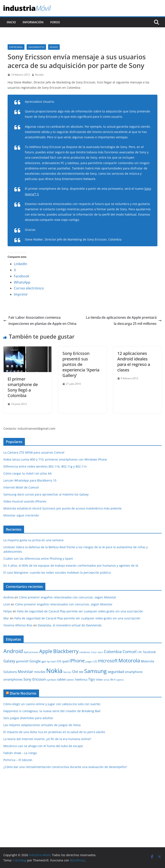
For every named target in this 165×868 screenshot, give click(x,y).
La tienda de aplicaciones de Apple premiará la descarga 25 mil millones (124, 320)
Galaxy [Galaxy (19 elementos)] (9, 661)
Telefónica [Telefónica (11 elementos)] (81, 680)
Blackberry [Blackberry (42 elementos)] (66, 651)
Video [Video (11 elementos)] (99, 680)
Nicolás (39, 75)
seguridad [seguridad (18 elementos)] (116, 672)
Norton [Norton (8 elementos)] (67, 672)
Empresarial (16, 47)
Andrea (9, 597)
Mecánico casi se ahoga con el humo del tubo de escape (43, 746)
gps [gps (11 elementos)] (44, 661)
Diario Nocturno (23, 693)
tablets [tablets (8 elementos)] (70, 680)
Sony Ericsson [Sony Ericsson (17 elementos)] (35, 679)
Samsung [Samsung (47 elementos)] (95, 671)
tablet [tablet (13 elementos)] (62, 679)
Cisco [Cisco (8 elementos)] (94, 652)
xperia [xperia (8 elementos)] (120, 680)
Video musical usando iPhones (25, 501)
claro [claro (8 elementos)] (100, 652)
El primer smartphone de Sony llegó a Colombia (23, 387)
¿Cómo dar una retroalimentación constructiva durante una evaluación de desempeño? (65, 767)
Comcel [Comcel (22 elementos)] (130, 652)
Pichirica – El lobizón (18, 760)
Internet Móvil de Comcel (21, 487)
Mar (6, 618)
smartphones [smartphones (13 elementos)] (13, 679)
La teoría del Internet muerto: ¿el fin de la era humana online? (47, 739)
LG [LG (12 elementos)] (95, 661)
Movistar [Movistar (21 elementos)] (25, 671)
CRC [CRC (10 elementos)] (140, 652)
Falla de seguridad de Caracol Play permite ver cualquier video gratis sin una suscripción (80, 611)
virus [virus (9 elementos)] (107, 680)
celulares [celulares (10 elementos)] (85, 652)
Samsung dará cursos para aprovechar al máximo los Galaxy (46, 494)
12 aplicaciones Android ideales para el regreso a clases (134, 362)
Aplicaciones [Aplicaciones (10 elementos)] (31, 652)
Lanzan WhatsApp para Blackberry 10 (30, 480)
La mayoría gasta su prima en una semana (33, 540)
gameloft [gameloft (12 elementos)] (22, 661)
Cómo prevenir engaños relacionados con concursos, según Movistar (68, 597)
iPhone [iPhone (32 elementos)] (77, 660)
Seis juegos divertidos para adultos (28, 718)
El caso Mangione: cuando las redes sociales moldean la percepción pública (57, 572)
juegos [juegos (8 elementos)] (89, 662)
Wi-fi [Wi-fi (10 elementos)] (113, 680)
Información (33, 22)
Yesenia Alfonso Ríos (18, 625)
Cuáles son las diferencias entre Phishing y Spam (38, 559)
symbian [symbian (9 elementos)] (52, 680)
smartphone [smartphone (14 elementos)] (134, 672)
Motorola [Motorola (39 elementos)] (129, 660)
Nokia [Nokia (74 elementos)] (54, 671)
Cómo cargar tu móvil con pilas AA (28, 473)
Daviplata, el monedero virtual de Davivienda (70, 625)
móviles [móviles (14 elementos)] (40, 672)
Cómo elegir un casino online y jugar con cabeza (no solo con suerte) (52, 704)
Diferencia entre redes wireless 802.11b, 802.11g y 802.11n (45, 466)
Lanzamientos (36, 47)
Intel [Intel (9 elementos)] (53, 661)
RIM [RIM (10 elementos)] (81, 672)
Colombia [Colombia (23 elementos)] (113, 651)
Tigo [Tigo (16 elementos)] (92, 679)
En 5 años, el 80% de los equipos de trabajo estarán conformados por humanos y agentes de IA (71, 566)
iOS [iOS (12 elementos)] (59, 661)
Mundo (54, 47)
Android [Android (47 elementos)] (13, 651)
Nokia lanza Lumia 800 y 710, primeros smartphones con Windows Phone (55, 459)
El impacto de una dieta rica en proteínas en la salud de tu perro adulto (54, 732)
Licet (7, 604)
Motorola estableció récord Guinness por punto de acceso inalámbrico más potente (62, 508)
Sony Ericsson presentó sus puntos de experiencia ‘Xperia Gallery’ (81, 364)
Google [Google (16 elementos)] (35, 661)
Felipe (8, 611)
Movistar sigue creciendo (21, 515)
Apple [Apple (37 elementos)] (46, 651)
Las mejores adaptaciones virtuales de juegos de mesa (42, 725)
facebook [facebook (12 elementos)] (149, 652)
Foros (55, 22)
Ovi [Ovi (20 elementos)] (75, 671)
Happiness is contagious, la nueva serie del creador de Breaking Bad (52, 711)
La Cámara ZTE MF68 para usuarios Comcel (34, 452)
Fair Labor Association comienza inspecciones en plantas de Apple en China (40, 320)
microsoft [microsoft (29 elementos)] (108, 661)
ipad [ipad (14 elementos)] (65, 661)
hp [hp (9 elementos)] (48, 661)
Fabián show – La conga (20, 753)
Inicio (11, 22)
